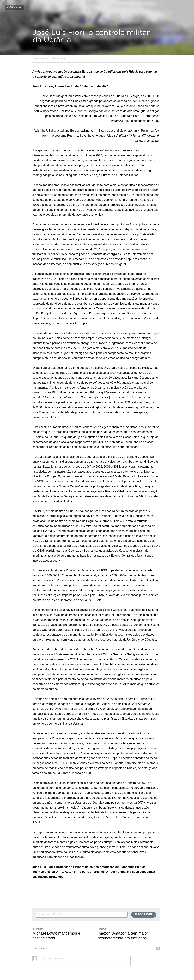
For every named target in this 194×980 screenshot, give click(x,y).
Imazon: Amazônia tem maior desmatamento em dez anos (124, 931)
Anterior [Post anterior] (38, 924)
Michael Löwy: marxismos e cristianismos (56, 931)
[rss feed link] (160, 943)
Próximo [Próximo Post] (104, 924)
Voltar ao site (14, 7)
